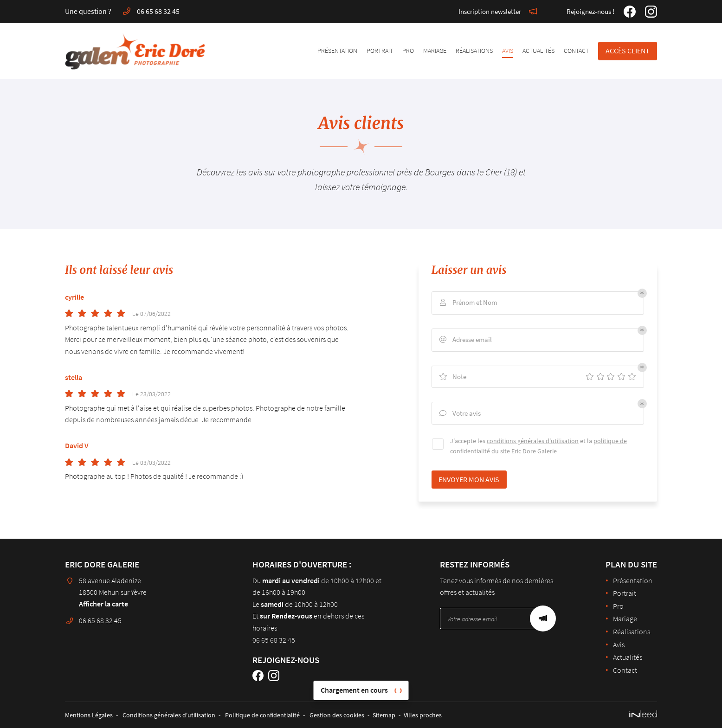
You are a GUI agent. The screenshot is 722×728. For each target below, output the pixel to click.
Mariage (435, 51)
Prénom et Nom (469, 303)
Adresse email (467, 340)
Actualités (538, 51)
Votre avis (461, 414)
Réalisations (474, 51)
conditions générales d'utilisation (534, 442)
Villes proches (423, 715)
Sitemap (384, 715)
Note (454, 377)
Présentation (337, 51)
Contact (576, 51)
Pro (408, 51)
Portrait (380, 51)
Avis (508, 51)
